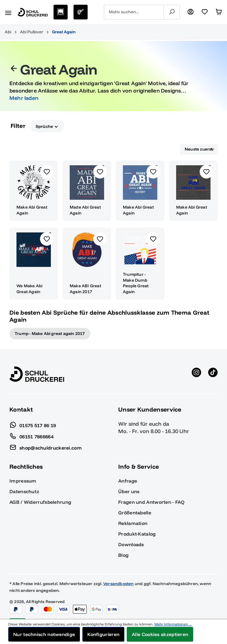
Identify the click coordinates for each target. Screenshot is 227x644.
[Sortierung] (199, 149)
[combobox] (134, 12)
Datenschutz (24, 491)
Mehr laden (24, 98)
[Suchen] (172, 12)
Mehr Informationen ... (173, 624)
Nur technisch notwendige (44, 634)
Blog (123, 555)
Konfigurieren (103, 634)
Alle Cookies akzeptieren (160, 634)
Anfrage (128, 481)
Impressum (23, 481)
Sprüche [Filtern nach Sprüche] (47, 126)
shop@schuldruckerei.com (46, 446)
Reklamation (133, 523)
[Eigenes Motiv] (81, 12)
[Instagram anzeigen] (196, 374)
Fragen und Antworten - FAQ (151, 502)
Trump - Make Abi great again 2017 (50, 333)
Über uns (129, 491)
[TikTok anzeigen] (213, 374)
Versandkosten (118, 584)
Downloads (131, 544)
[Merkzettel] (205, 12)
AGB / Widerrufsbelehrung (40, 502)
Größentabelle (135, 513)
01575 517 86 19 (33, 424)
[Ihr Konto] (191, 12)
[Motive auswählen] (61, 12)
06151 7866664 (31, 435)
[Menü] (8, 12)
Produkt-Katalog (137, 534)
